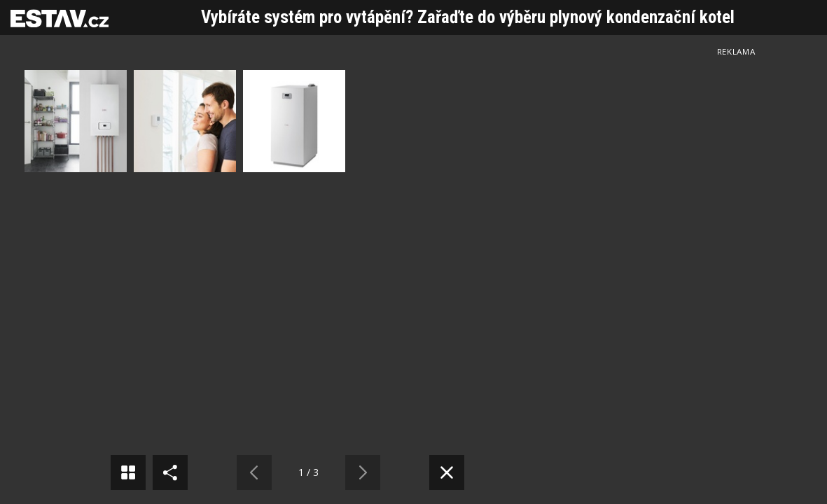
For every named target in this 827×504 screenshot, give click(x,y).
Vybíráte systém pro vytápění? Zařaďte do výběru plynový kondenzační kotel (468, 17)
